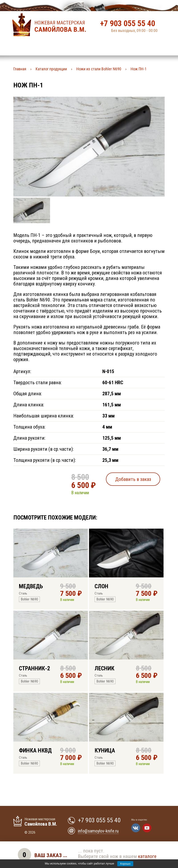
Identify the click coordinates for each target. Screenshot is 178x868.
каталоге (147, 856)
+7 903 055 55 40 (128, 24)
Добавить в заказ (133, 479)
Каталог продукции (51, 69)
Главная (20, 69)
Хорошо (125, 864)
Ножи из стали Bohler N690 (99, 69)
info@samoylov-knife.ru (98, 831)
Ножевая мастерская (62, 27)
